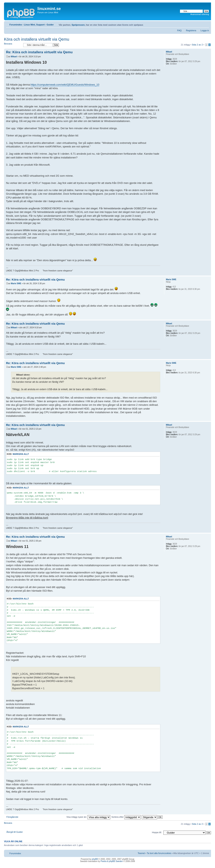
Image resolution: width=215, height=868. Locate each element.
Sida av (197, 45)
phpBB (95, 859)
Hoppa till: (157, 832)
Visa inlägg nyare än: (88, 817)
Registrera (191, 30)
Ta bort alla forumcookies (159, 853)
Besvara (13, 45)
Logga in (205, 30)
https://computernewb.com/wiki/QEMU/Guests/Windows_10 (65, 85)
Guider (50, 25)
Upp (208, 273)
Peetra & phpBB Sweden (112, 861)
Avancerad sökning (200, 14)
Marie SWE (16, 283)
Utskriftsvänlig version (200, 24)
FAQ (179, 30)
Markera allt (21, 454)
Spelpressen (78, 25)
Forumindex (16, 25)
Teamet (141, 853)
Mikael (14, 57)
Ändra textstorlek (206, 24)
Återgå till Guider (15, 832)
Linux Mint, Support (34, 25)
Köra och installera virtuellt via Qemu (37, 39)
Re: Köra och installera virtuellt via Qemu (39, 52)
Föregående (12, 817)
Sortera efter (126, 817)
